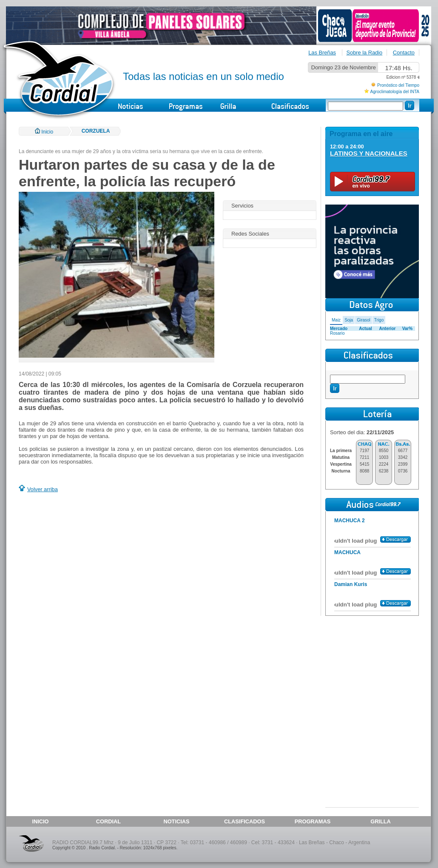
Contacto (404, 53)
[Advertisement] (90, 555)
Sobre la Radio (365, 53)
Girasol (364, 320)
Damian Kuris (351, 584)
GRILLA (381, 821)
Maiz (336, 320)
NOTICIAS (176, 821)
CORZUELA (96, 131)
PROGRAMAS (313, 821)
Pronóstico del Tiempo (398, 85)
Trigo (379, 320)
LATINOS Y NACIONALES (369, 153)
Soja (349, 320)
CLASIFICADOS (245, 821)
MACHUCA (347, 552)
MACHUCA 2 (350, 521)
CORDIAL (108, 821)
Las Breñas (322, 53)
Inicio (44, 132)
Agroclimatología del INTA (395, 92)
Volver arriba (43, 489)
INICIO (40, 821)
